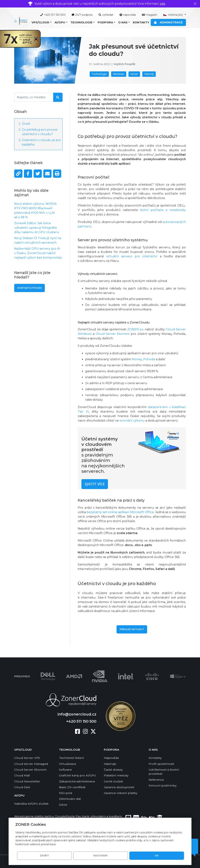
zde (162, 4)
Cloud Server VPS (27, 756)
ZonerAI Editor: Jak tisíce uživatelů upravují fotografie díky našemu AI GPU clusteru (37, 228)
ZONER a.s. (136, 329)
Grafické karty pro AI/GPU (77, 774)
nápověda (128, 15)
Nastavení (142, 856)
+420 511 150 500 (53, 15)
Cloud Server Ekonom (113, 334)
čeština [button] (173, 15)
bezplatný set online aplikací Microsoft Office (120, 512)
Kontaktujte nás (30, 288)
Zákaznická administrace (77, 780)
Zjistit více (95, 484)
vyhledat (106, 15)
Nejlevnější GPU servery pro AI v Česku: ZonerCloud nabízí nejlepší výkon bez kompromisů (38, 253)
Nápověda (111, 756)
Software (65, 768)
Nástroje (110, 762)
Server (134, 74)
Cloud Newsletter (27, 780)
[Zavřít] (195, 4)
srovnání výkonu (132, 421)
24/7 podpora (82, 15)
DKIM (63, 803)
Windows (119, 74)
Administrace (168, 22)
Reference (156, 778)
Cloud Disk (22, 786)
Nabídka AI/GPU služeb (31, 802)
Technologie (99, 74)
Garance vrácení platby (121, 791)
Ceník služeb (113, 780)
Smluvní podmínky (163, 784)
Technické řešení (72, 756)
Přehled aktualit (132, 629)
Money (137, 359)
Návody (149, 74)
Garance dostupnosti (119, 786)
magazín (150, 15)
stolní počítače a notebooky (163, 210)
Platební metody (116, 774)
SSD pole (66, 791)
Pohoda (149, 359)
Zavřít (114, 856)
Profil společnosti (161, 762)
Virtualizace (68, 762)
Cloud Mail (22, 774)
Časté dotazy (113, 768)
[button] (42, 23)
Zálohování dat (70, 797)
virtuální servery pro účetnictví (132, 256)
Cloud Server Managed (31, 762)
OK (171, 856)
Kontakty (141, 22)
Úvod (26, 124)
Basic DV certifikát (72, 786)
